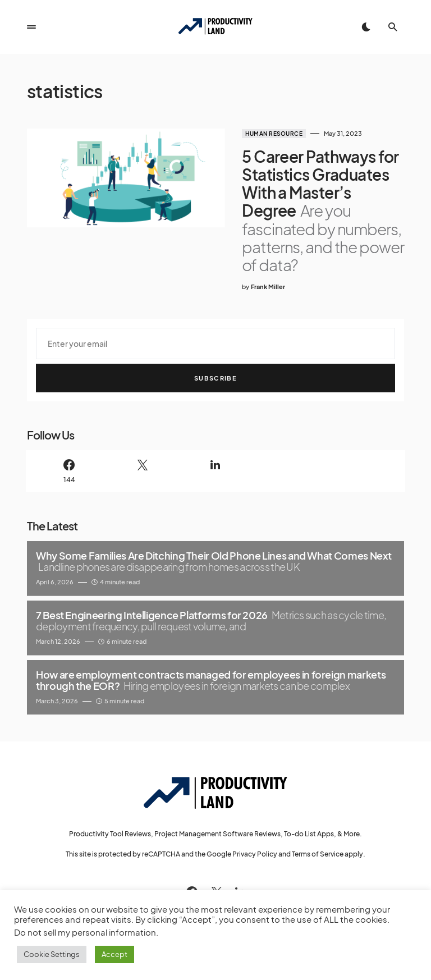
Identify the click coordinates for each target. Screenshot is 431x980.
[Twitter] (142, 453)
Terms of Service (318, 837)
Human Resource (265, 134)
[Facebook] (69, 453)
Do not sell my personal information (85, 932)
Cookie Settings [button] (52, 954)
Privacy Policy (255, 837)
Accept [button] (114, 954)
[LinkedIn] (215, 453)
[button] (31, 27)
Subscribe (215, 360)
